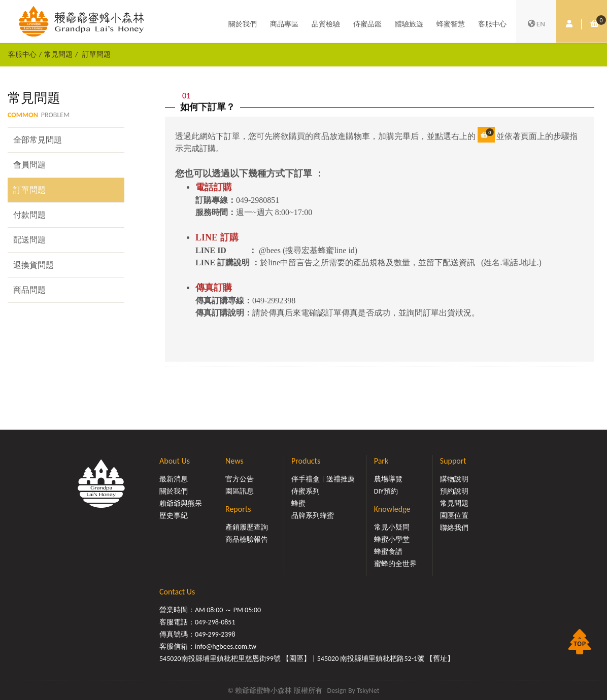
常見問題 (58, 54)
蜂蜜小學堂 (392, 539)
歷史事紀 (174, 516)
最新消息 (174, 479)
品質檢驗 (326, 24)
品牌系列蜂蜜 (313, 516)
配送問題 (29, 240)
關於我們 (243, 24)
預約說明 (454, 491)
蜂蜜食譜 (388, 552)
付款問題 (29, 215)
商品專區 (284, 24)
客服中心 (492, 24)
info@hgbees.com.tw (226, 646)
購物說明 (454, 479)
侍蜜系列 (306, 491)
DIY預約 (386, 491)
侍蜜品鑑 (367, 24)
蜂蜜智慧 (451, 24)
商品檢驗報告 (247, 539)
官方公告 (240, 479)
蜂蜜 (298, 503)
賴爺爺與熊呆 (181, 503)
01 (186, 96)
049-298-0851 (215, 622)
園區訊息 (240, 491)
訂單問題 (96, 54)
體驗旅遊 (409, 24)
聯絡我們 (454, 528)
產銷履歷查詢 (247, 527)
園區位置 (454, 516)
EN (536, 24)
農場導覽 (388, 479)
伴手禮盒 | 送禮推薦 (323, 479)
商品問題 (29, 290)
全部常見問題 (38, 140)
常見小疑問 (392, 527)
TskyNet (368, 691)
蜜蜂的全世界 (395, 564)
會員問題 (29, 165)
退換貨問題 (33, 265)
